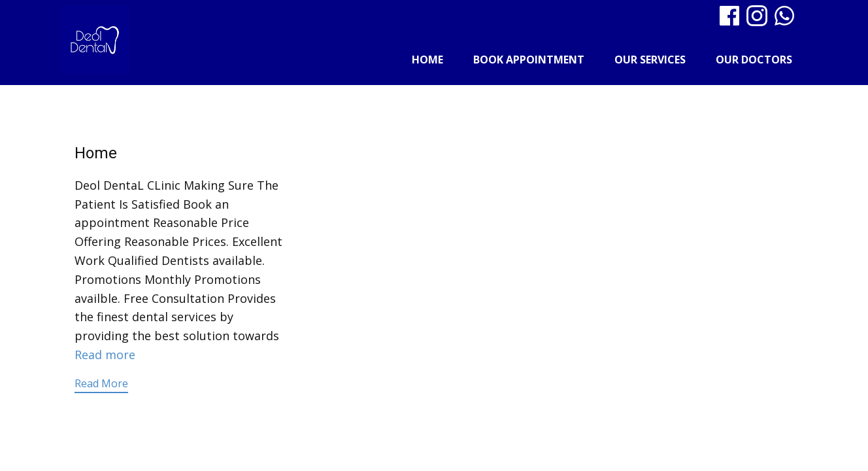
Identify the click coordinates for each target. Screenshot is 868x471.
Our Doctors (754, 60)
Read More (101, 383)
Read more (105, 355)
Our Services (650, 60)
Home (427, 60)
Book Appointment (529, 60)
